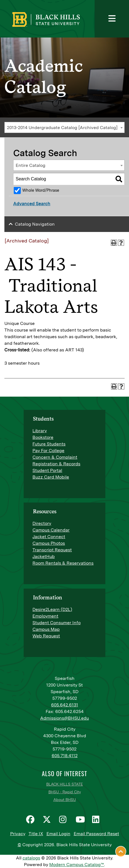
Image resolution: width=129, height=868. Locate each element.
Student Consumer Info (57, 623)
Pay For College (48, 451)
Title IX (36, 834)
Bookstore (43, 437)
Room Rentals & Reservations (63, 563)
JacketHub (44, 556)
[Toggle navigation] (112, 19)
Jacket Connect (49, 537)
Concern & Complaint (55, 457)
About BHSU (65, 800)
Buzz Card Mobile (51, 477)
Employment (45, 616)
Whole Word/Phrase (41, 190)
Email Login (58, 834)
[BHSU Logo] (63, 19)
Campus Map (46, 629)
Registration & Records (56, 464)
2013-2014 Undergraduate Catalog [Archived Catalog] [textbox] (62, 128)
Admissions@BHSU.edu (64, 718)
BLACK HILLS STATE (64, 784)
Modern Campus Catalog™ (77, 865)
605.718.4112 (65, 756)
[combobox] (64, 127)
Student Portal (47, 470)
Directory (42, 523)
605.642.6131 (65, 705)
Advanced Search (32, 204)
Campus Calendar (51, 530)
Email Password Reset (96, 834)
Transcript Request (52, 550)
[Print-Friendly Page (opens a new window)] (114, 243)
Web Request (46, 636)
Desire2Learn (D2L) (52, 609)
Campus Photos (49, 543)
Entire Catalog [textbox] (31, 165)
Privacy (18, 834)
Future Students (49, 444)
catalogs (31, 858)
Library (40, 431)
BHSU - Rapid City (65, 792)
